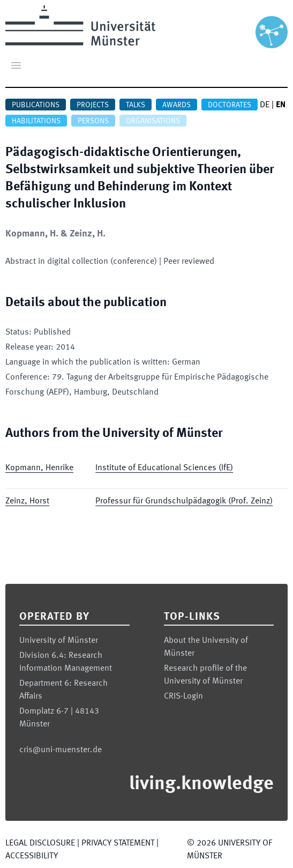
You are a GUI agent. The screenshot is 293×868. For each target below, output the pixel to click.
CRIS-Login (183, 696)
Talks (136, 105)
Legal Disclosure (40, 843)
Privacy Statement (118, 843)
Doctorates (230, 105)
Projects (93, 105)
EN (281, 105)
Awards (176, 105)
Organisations (153, 121)
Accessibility (32, 856)
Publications (36, 105)
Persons (93, 121)
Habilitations (36, 121)
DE (265, 105)
